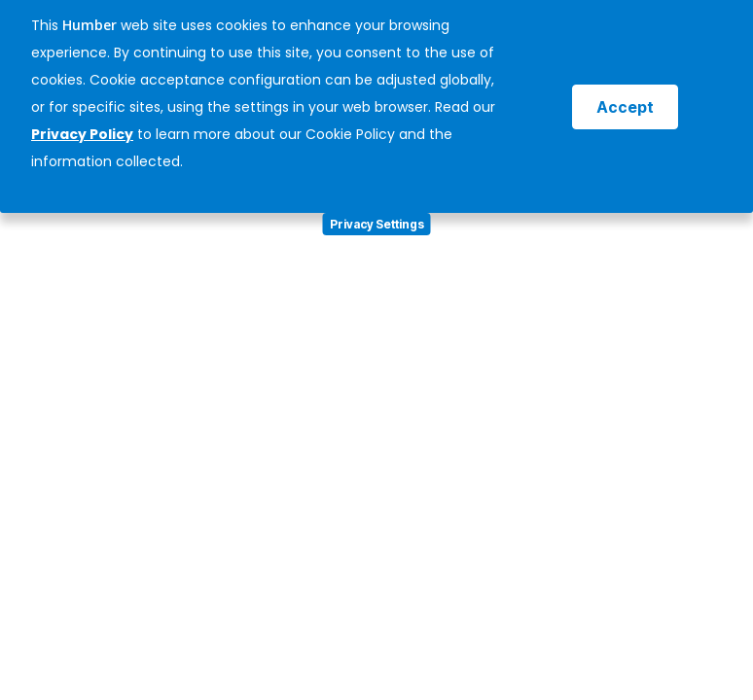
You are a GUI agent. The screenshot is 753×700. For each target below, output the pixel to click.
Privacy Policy (82, 134)
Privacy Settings (377, 224)
